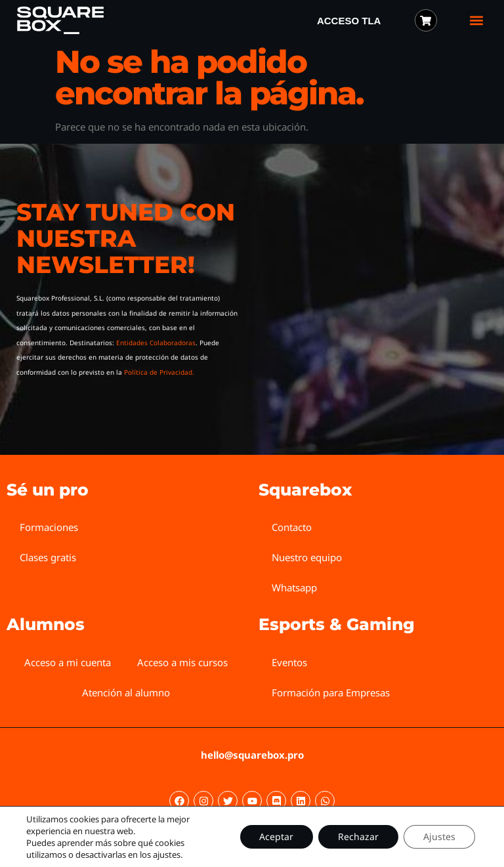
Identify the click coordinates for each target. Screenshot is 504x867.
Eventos (289, 662)
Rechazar (358, 836)
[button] (476, 21)
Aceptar (276, 836)
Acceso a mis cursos (182, 662)
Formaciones (49, 527)
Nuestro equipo (307, 557)
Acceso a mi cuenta (68, 662)
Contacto (292, 527)
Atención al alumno (126, 692)
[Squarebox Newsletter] (365, 292)
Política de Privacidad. (159, 372)
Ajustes (439, 836)
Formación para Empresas (331, 692)
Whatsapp (294, 587)
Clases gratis (48, 557)
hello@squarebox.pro (252, 755)
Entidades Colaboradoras (156, 343)
